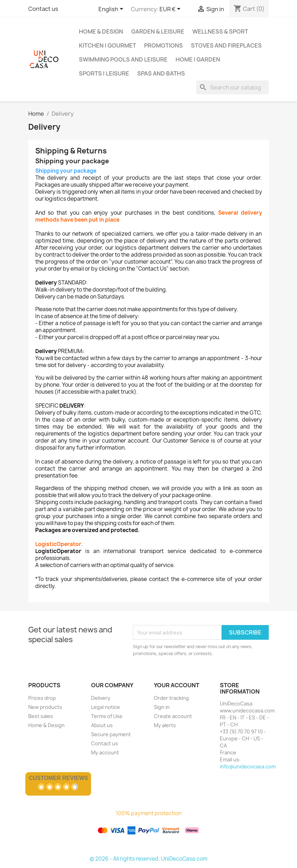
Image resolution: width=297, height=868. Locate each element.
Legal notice (106, 707)
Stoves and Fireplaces (226, 45)
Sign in (162, 707)
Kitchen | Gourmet (107, 45)
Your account (177, 685)
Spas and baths (161, 73)
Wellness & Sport (220, 31)
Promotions (164, 45)
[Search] (232, 87)
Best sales (41, 716)
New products (45, 707)
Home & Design (101, 31)
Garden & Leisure (158, 31)
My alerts (165, 725)
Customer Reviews (59, 778)
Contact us (43, 9)
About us (102, 725)
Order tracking (171, 698)
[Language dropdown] (112, 9)
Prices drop (42, 698)
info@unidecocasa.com (248, 766)
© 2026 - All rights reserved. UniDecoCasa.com (148, 859)
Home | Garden (198, 59)
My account (105, 752)
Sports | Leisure (104, 73)
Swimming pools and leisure (123, 59)
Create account (173, 716)
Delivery (101, 698)
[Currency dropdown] (171, 9)
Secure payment (111, 734)
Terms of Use (107, 716)
